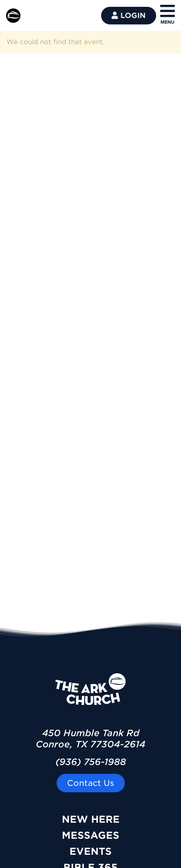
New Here (91, 819)
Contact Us (91, 783)
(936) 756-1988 (91, 762)
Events (90, 851)
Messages (90, 835)
